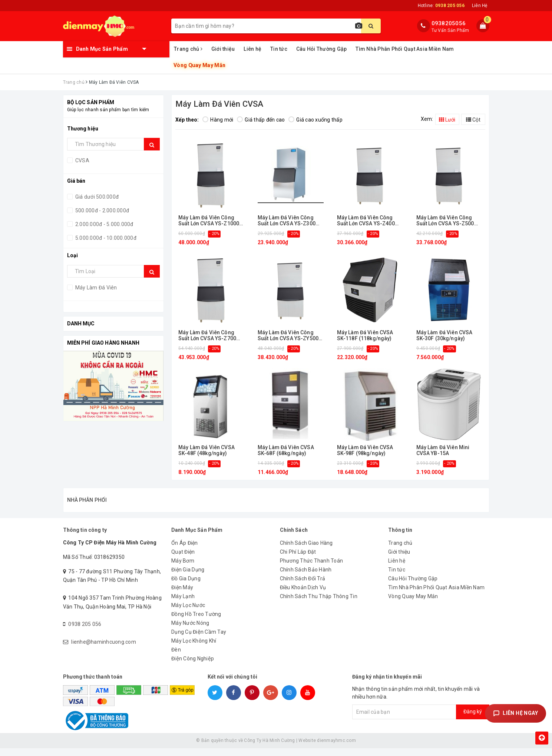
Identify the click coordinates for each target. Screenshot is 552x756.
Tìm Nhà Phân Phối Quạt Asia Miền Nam (405, 49)
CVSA (82, 160)
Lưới (447, 120)
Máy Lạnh (183, 604)
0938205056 (449, 23)
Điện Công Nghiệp (193, 666)
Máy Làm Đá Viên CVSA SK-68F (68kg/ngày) (286, 450)
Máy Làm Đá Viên (96, 288)
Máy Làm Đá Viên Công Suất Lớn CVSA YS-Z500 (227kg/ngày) (445, 221)
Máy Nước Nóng (190, 631)
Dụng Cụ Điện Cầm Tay (199, 640)
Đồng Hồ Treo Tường (196, 622)
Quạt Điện (183, 560)
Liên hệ (252, 49)
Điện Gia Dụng (188, 577)
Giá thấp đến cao (261, 120)
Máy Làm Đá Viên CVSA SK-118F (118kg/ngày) (365, 335)
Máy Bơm (183, 568)
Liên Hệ (480, 6)
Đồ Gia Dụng (186, 586)
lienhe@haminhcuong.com (104, 650)
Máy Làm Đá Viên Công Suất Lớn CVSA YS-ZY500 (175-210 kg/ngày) (288, 336)
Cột (473, 120)
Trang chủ (188, 49)
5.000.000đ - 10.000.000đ (105, 238)
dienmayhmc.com (336, 748)
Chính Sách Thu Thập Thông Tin (319, 604)
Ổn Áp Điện (185, 551)
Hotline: (441, 6)
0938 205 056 (85, 632)
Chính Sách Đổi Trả (303, 586)
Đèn (176, 657)
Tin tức (279, 49)
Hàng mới (218, 120)
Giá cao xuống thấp (315, 120)
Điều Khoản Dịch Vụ (303, 595)
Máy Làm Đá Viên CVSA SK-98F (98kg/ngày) (365, 450)
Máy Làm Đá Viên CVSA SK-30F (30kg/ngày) (444, 335)
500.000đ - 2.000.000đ (102, 210)
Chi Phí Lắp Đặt (298, 560)
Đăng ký (473, 719)
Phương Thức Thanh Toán (312, 568)
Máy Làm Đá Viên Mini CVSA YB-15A (443, 450)
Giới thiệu (223, 49)
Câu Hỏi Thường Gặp (322, 49)
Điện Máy (182, 595)
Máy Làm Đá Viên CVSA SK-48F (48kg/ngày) (206, 450)
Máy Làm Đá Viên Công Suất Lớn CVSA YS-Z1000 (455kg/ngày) (209, 221)
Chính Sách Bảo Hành (306, 577)
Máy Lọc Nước (188, 613)
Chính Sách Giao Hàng (306, 551)
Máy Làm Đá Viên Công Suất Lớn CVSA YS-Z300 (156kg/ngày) (287, 221)
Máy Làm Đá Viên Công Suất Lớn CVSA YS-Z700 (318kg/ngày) (207, 336)
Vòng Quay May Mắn (200, 65)
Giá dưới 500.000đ (97, 197)
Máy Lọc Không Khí (194, 649)
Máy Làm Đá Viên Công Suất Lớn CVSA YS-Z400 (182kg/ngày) (366, 221)
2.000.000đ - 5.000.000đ (104, 224)
